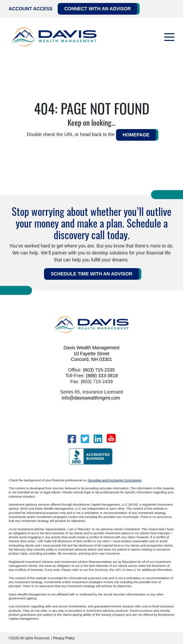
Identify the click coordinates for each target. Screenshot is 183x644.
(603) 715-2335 (99, 370)
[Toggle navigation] (169, 37)
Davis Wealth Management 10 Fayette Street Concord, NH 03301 (92, 353)
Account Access (31, 9)
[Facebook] (72, 439)
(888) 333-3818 (102, 376)
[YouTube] (111, 438)
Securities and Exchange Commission (115, 480)
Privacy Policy (64, 638)
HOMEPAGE (136, 135)
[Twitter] (85, 439)
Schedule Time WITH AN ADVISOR (91, 274)
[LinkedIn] (98, 439)
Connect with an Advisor (98, 9)
